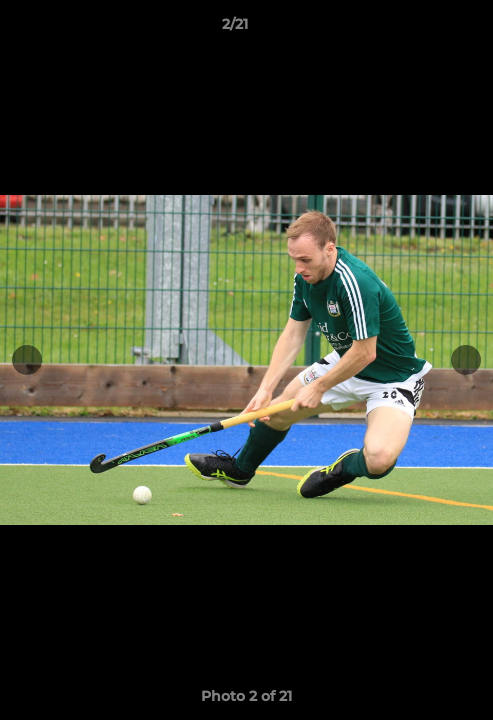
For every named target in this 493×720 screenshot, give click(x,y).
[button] (421, 29)
